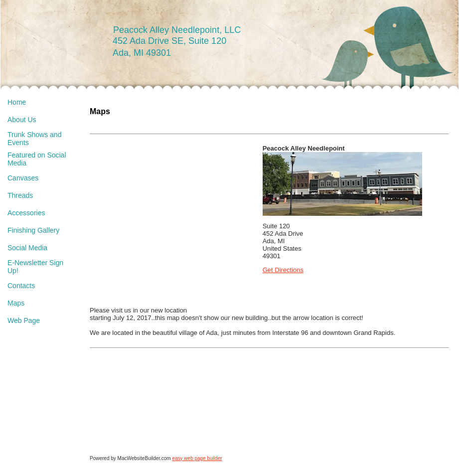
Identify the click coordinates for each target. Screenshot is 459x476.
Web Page (24, 320)
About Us (22, 120)
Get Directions (283, 270)
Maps (16, 303)
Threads (20, 195)
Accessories (26, 213)
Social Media (27, 248)
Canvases (23, 178)
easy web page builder (197, 458)
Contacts (21, 286)
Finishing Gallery (33, 230)
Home (17, 102)
